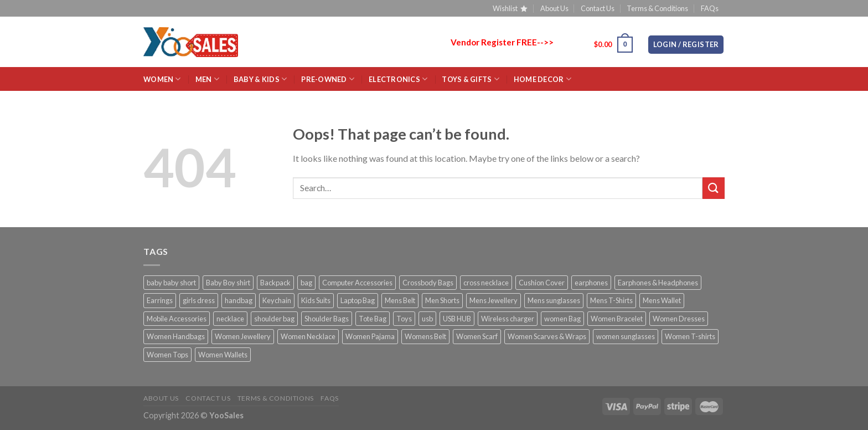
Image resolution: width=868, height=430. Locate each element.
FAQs (710, 8)
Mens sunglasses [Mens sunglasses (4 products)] (554, 300)
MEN (207, 79)
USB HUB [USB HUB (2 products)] (457, 319)
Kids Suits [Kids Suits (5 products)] (316, 300)
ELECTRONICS (398, 79)
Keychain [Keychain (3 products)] (277, 300)
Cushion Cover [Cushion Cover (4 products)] (542, 283)
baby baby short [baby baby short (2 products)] (171, 283)
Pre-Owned (328, 79)
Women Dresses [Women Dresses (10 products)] (679, 319)
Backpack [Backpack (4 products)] (275, 283)
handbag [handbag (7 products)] (239, 300)
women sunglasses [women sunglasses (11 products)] (626, 336)
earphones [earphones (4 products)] (591, 283)
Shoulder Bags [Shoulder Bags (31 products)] (327, 319)
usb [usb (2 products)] (427, 319)
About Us (554, 8)
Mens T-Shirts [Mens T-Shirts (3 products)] (611, 300)
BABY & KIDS (260, 79)
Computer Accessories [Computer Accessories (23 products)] (357, 283)
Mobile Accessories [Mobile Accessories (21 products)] (177, 319)
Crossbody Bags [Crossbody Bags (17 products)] (428, 283)
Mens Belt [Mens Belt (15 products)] (400, 300)
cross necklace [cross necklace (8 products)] (486, 283)
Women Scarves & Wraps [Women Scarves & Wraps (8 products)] (547, 336)
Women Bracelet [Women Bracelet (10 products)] (617, 319)
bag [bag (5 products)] (306, 283)
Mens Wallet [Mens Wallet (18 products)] (662, 300)
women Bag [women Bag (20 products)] (562, 319)
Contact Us (598, 8)
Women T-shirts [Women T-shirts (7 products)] (690, 336)
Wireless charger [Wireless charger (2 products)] (508, 319)
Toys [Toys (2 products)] (404, 319)
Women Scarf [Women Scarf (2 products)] (477, 336)
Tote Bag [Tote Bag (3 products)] (373, 319)
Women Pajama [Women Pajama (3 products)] (370, 336)
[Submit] (714, 188)
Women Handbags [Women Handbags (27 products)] (176, 336)
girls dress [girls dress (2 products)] (199, 300)
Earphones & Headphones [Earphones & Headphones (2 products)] (658, 283)
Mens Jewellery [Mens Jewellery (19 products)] (494, 300)
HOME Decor (542, 79)
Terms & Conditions (657, 8)
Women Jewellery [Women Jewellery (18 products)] (243, 336)
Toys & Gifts (471, 79)
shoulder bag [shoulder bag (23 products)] (274, 319)
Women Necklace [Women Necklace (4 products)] (308, 336)
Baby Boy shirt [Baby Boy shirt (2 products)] (228, 283)
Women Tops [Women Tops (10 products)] (167, 355)
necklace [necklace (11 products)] (230, 319)
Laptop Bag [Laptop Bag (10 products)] (358, 300)
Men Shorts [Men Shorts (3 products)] (442, 300)
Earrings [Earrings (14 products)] (160, 300)
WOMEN (162, 79)
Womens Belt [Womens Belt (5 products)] (425, 336)
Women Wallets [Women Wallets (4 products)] (223, 355)
